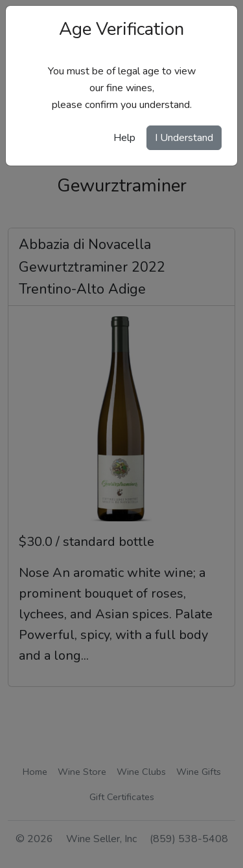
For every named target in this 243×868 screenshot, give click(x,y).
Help (124, 138)
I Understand (184, 138)
